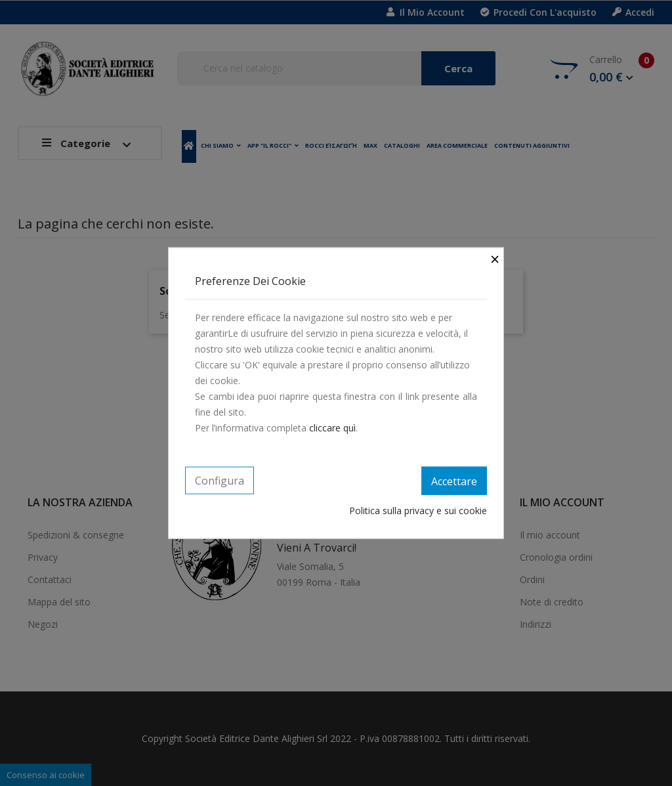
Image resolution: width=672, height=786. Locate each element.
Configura (220, 480)
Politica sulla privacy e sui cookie (418, 511)
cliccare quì (332, 427)
